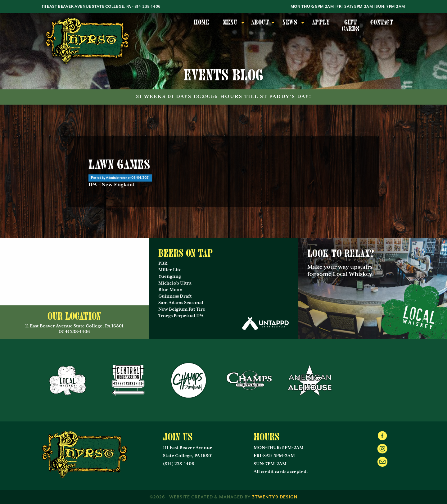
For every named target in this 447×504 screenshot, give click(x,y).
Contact (382, 22)
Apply (321, 22)
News (290, 22)
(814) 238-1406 (179, 464)
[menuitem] (201, 26)
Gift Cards (350, 26)
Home (201, 22)
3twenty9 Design (275, 497)
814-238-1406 (148, 7)
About (260, 22)
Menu (230, 22)
